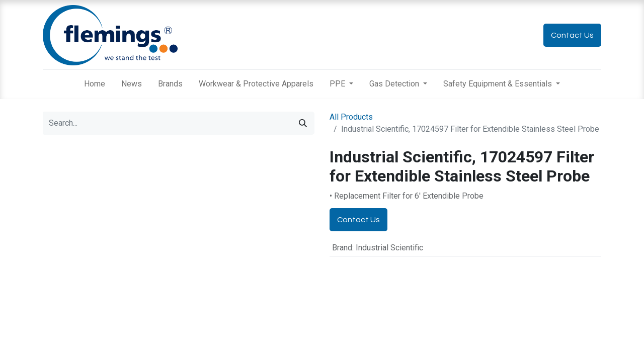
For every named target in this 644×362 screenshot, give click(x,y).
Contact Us (572, 35)
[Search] (303, 123)
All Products (351, 117)
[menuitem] (95, 84)
